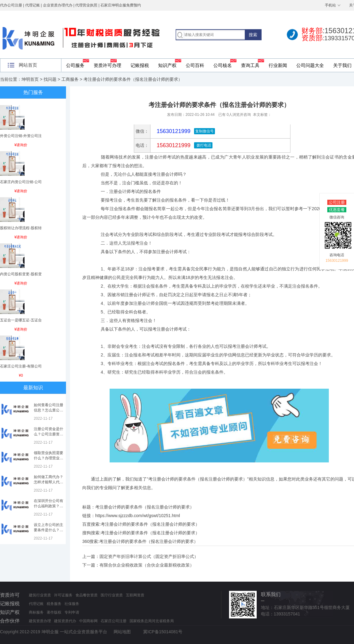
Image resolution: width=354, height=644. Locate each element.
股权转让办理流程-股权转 (21, 228)
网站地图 (122, 632)
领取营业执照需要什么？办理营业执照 (49, 458)
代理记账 (36, 604)
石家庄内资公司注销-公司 (21, 182)
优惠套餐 (337, 210)
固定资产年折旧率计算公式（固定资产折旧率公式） (149, 556)
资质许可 (10, 595)
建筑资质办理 (40, 621)
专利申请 (72, 612)
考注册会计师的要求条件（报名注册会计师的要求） (150, 524)
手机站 (330, 5)
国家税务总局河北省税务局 (152, 621)
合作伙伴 (10, 621)
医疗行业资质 (112, 595)
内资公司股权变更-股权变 (21, 274)
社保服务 (72, 604)
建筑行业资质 (40, 595)
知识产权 (167, 65)
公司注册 (337, 202)
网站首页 (28, 65)
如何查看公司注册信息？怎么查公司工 (49, 410)
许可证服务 (63, 595)
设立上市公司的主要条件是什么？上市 (49, 530)
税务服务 (54, 604)
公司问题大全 (310, 65)
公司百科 (195, 65)
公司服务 (75, 65)
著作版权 (54, 612)
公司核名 (223, 65)
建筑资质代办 (65, 621)
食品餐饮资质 (87, 595)
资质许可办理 (107, 65)
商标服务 (36, 612)
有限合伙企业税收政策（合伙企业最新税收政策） (147, 565)
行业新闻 (278, 65)
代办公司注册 (11, 5)
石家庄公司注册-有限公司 (21, 366)
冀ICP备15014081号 (163, 632)
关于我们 (342, 65)
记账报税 (140, 65)
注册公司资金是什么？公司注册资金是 (49, 434)
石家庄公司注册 (114, 621)
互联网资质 (135, 595)
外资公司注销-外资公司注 (21, 136)
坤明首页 (30, 79)
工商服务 (70, 79)
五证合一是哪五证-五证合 (21, 320)
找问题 (50, 79)
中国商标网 (88, 621)
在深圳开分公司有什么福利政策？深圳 (49, 506)
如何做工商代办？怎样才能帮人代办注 (49, 482)
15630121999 (173, 145)
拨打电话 (203, 145)
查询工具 (250, 65)
